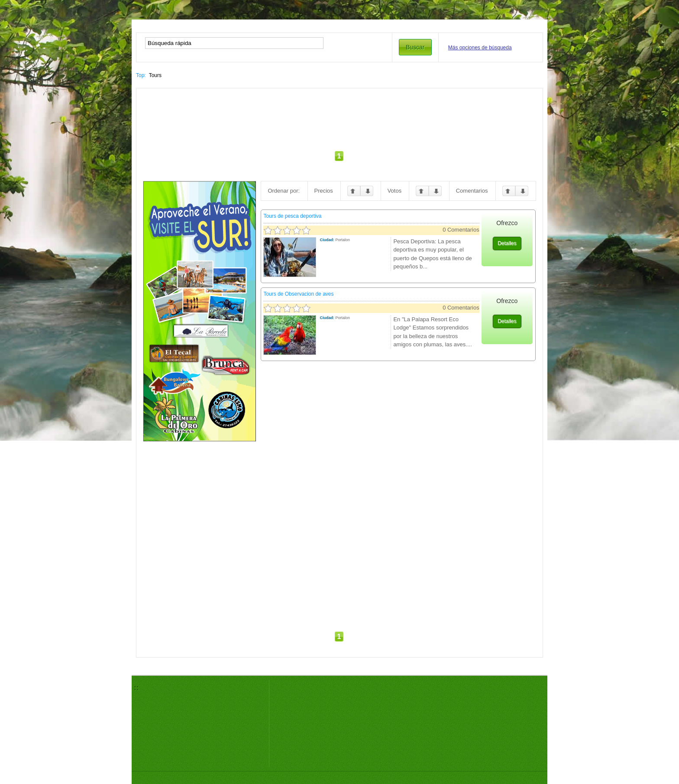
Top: (141, 75)
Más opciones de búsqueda (480, 48)
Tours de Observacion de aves (298, 294)
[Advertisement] (339, 120)
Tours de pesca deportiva (292, 216)
